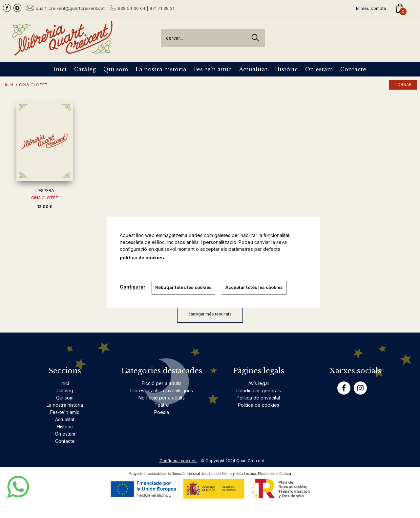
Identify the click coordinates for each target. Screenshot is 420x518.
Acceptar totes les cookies (254, 287)
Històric (286, 69)
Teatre (162, 405)
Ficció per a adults (162, 383)
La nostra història (161, 69)
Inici (60, 69)
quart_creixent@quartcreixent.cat (70, 8)
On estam (319, 69)
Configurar (133, 287)
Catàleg (85, 69)
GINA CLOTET (45, 198)
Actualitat (253, 69)
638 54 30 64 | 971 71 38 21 (146, 8)
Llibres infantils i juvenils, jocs (162, 390)
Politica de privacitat (258, 398)
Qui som (116, 69)
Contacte (353, 69)
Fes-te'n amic (213, 69)
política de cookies (142, 258)
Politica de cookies (259, 405)
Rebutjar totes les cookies (184, 287)
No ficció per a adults (162, 398)
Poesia (162, 412)
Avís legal (259, 383)
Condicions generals (259, 390)
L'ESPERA (45, 190)
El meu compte (371, 8)
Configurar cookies (178, 461)
